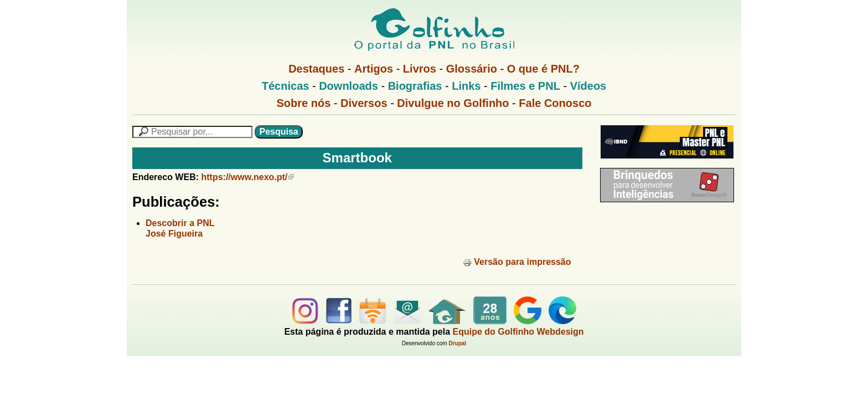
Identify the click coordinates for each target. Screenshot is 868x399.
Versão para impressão (517, 262)
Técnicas (286, 86)
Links (466, 86)
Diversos (364, 103)
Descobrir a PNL (180, 223)
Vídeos (588, 86)
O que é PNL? (543, 69)
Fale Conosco (555, 103)
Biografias (415, 86)
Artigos (374, 69)
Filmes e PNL (525, 86)
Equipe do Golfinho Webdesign (518, 332)
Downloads (348, 86)
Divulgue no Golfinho (453, 103)
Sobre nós (304, 103)
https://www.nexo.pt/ (247, 177)
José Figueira (174, 234)
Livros (420, 69)
